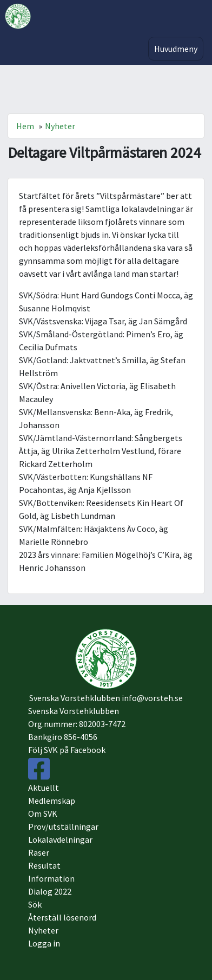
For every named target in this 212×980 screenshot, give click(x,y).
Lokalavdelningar (60, 839)
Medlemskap (52, 801)
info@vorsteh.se (152, 698)
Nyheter (60, 126)
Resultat (44, 865)
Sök (35, 904)
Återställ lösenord (62, 917)
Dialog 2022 (50, 891)
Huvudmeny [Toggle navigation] (176, 49)
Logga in (44, 943)
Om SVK (43, 814)
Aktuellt (44, 788)
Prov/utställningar (63, 826)
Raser (39, 852)
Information (51, 878)
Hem (25, 126)
